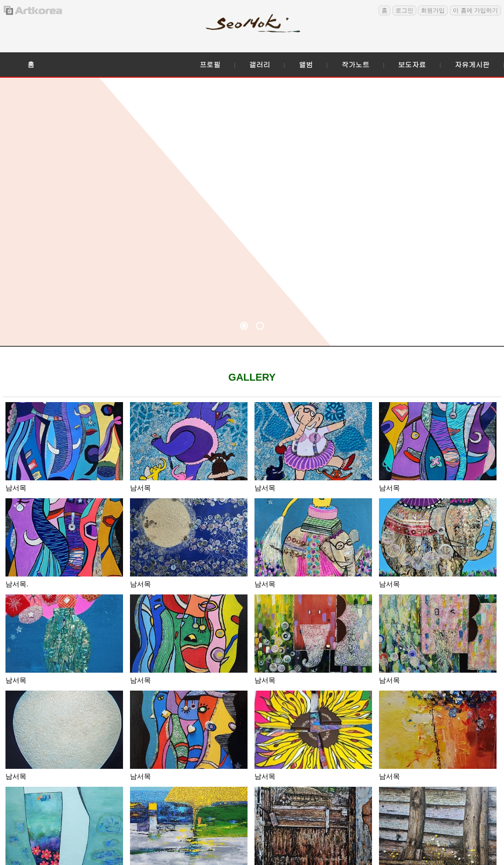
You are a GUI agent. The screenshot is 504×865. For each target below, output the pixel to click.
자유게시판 (472, 64)
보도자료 (412, 64)
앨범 (306, 64)
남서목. (17, 584)
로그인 (404, 10)
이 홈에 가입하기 (475, 10)
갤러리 (259, 64)
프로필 (210, 64)
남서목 (16, 488)
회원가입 (433, 10)
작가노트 (356, 64)
